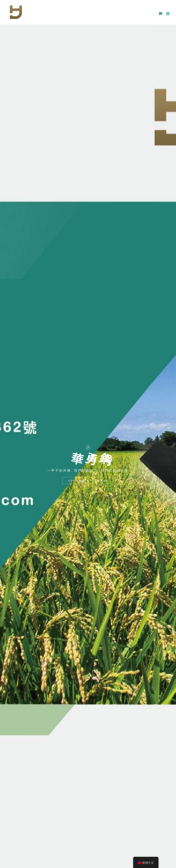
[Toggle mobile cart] (160, 14)
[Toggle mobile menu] (168, 14)
